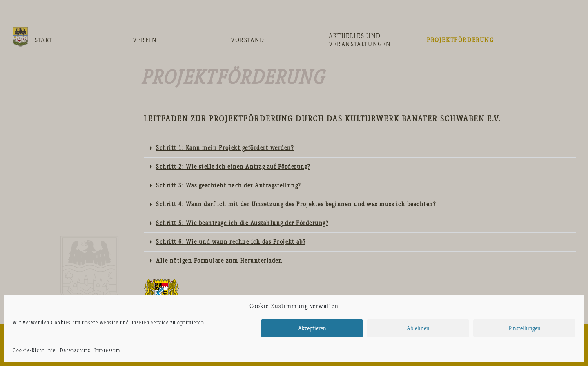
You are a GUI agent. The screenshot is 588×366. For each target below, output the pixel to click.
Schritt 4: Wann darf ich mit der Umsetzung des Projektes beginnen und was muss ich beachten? (296, 204)
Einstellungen (525, 328)
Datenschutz (75, 350)
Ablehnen (418, 328)
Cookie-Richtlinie (34, 350)
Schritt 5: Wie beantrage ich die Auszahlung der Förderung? (242, 223)
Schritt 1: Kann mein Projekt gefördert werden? (225, 148)
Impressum (107, 350)
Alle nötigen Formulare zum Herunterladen (219, 261)
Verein (145, 40)
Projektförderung (460, 40)
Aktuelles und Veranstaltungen (360, 40)
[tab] (360, 148)
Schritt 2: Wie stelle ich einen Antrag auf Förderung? (233, 167)
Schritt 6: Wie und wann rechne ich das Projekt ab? (231, 242)
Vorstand (248, 40)
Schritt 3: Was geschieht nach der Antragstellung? (228, 185)
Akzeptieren (312, 328)
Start (44, 40)
